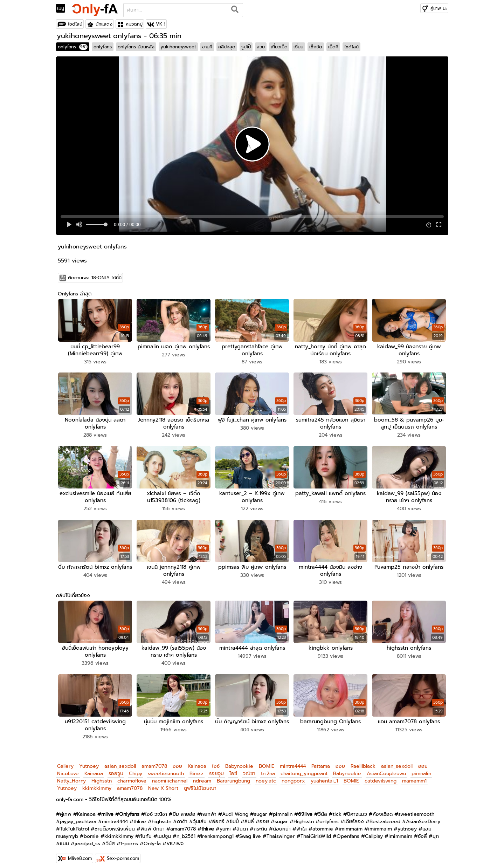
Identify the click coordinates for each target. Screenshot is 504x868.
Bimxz (196, 769)
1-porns (129, 839)
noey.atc (266, 776)
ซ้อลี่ (422, 832)
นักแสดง (104, 24)
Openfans (348, 832)
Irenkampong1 (217, 832)
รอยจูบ (116, 769)
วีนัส (323, 810)
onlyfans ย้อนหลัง (136, 47)
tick (337, 810)
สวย (261, 47)
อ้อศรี (218, 817)
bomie (91, 832)
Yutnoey (89, 762)
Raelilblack (363, 762)
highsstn (161, 817)
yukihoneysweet (178, 47)
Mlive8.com (80, 854)
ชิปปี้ (234, 817)
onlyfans (73, 47)
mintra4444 (293, 762)
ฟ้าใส (302, 824)
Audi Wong (235, 810)
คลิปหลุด (227, 47)
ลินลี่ (249, 817)
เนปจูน (164, 832)
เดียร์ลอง (354, 817)
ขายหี (207, 47)
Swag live (250, 832)
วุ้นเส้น (200, 817)
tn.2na (268, 769)
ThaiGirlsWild (316, 832)
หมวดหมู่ (134, 24)
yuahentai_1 (324, 776)
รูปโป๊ (246, 47)
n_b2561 (186, 832)
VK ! (161, 24)
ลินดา (242, 824)
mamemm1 (414, 776)
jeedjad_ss (87, 839)
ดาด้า (182, 817)
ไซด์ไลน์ (75, 24)
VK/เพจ (175, 839)
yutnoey (407, 824)
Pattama (321, 762)
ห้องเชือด (383, 810)
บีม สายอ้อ (184, 810)
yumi (225, 824)
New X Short (163, 784)
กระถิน (260, 824)
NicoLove (68, 769)
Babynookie (239, 762)
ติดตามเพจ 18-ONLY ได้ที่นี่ (95, 278)
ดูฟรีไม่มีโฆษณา (200, 784)
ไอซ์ (216, 762)
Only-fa (152, 839)
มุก (436, 832)
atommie (323, 824)
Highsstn (102, 776)
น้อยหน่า (282, 824)
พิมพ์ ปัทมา (153, 824)
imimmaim (351, 824)
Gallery (65, 762)
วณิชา (249, 769)
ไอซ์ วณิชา (156, 810)
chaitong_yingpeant (304, 769)
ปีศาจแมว (357, 810)
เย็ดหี (333, 47)
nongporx (293, 776)
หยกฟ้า (209, 810)
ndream (202, 776)
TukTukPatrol (74, 824)
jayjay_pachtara (78, 817)
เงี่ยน (298, 47)
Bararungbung (233, 776)
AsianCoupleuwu (386, 769)
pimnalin (421, 769)
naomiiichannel (170, 776)
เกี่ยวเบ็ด (279, 47)
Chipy (136, 769)
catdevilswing (381, 776)
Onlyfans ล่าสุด (75, 294)
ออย (177, 762)
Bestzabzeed (385, 817)
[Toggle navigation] (63, 8)
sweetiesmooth (166, 769)
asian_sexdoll (120, 762)
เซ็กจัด (316, 47)
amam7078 (154, 762)
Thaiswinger (281, 832)
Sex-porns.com (123, 854)
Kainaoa (197, 762)
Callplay (374, 832)
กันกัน (145, 832)
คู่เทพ (66, 810)
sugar (261, 810)
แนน (64, 839)
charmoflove (132, 776)
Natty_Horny (71, 776)
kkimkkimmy (97, 784)
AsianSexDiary (423, 817)
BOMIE (267, 762)
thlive (140, 817)
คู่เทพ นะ (439, 8)
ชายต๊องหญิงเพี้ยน (115, 824)
